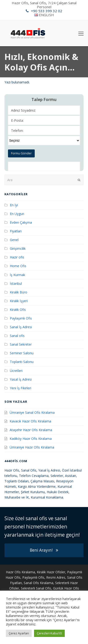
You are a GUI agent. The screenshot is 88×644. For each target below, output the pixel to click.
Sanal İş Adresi (21, 327)
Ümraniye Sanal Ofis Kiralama (32, 412)
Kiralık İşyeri (19, 301)
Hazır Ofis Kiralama (20, 572)
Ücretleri (16, 371)
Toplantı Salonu (22, 362)
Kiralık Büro (19, 292)
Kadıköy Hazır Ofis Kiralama (31, 439)
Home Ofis (18, 266)
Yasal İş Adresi (21, 379)
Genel (14, 240)
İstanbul (16, 283)
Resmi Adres (56, 577)
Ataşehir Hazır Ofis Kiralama (31, 430)
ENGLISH (46, 15)
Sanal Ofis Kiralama (38, 583)
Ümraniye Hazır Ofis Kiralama (32, 447)
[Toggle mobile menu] (81, 33)
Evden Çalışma (21, 222)
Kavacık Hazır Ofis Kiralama (30, 421)
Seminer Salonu (22, 353)
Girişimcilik (18, 248)
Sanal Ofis (38, 3)
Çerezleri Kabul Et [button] (49, 633)
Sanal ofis (17, 336)
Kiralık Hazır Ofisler (51, 572)
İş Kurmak (17, 275)
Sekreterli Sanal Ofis (36, 588)
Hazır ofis (17, 257)
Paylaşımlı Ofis (21, 318)
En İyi (14, 205)
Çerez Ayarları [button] (19, 633)
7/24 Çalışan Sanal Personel (57, 5)
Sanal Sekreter (21, 344)
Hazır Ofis (20, 3)
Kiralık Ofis (18, 310)
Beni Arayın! (44, 550)
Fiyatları (16, 231)
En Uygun (17, 214)
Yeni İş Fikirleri (21, 388)
